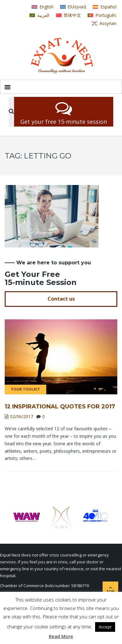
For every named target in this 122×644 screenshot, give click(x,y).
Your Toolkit (25, 389)
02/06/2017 (22, 416)
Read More (61, 636)
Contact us (61, 299)
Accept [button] (105, 627)
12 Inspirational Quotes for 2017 (60, 407)
